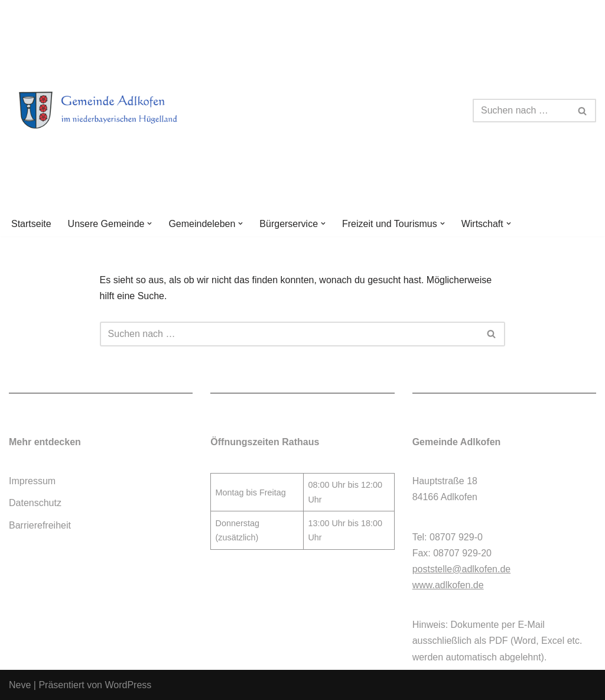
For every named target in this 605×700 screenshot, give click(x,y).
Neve (20, 685)
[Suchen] (521, 111)
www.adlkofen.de (448, 585)
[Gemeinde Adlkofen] (112, 111)
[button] (149, 223)
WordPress (128, 685)
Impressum (32, 481)
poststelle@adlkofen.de (462, 569)
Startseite (31, 224)
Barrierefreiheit (40, 525)
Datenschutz (35, 503)
